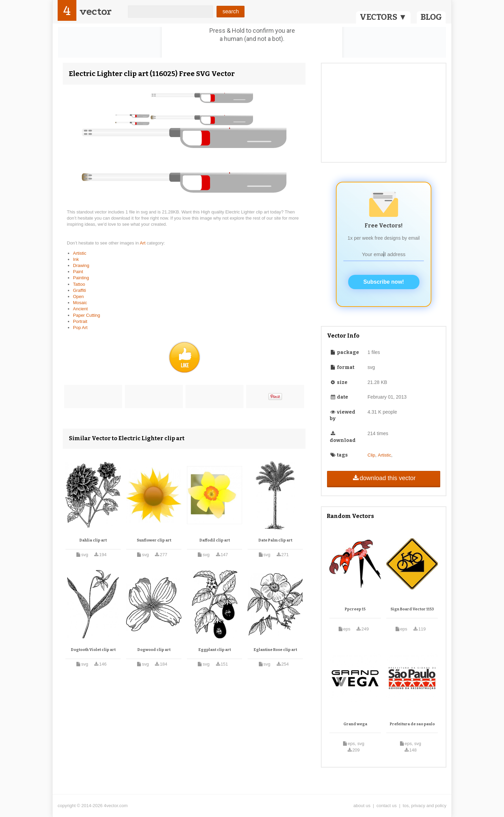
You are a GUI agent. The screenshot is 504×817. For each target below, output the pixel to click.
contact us (387, 806)
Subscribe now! (384, 282)
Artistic (80, 253)
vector (95, 11)
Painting (81, 278)
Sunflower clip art (154, 540)
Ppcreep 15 (355, 609)
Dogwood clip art (154, 650)
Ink (76, 259)
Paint (78, 272)
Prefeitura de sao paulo (412, 724)
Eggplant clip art (215, 650)
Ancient (80, 309)
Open (78, 296)
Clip (371, 455)
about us (362, 806)
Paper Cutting (87, 315)
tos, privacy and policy (425, 806)
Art (143, 243)
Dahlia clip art (93, 540)
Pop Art (80, 328)
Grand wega (355, 724)
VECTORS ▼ (383, 17)
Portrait (80, 321)
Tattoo (79, 284)
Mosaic (80, 303)
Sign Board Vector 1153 (412, 609)
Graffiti (79, 290)
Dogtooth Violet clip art (93, 650)
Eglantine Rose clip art (275, 650)
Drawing (81, 265)
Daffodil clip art (215, 540)
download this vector (383, 478)
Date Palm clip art (275, 540)
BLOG (431, 17)
